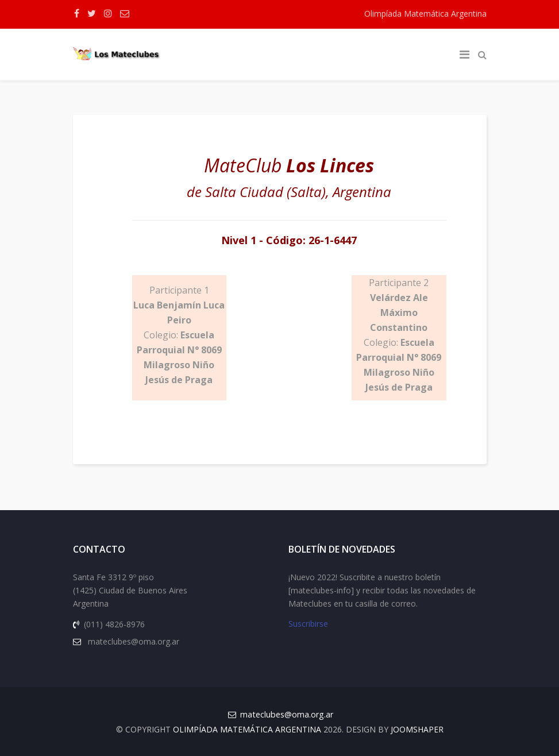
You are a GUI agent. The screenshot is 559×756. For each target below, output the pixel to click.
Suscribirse (308, 624)
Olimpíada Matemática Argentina (425, 14)
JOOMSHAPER (417, 729)
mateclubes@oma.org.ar (287, 714)
